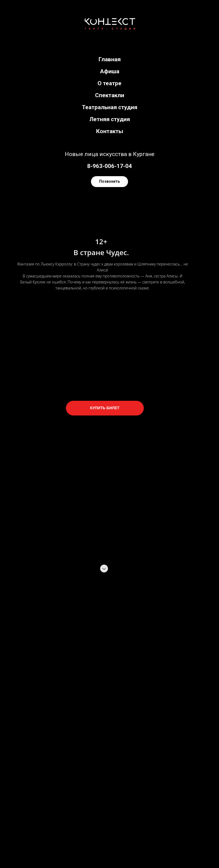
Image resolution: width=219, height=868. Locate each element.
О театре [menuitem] (109, 83)
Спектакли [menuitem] (110, 95)
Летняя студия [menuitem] (110, 119)
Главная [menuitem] (110, 59)
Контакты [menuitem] (110, 131)
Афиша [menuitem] (110, 71)
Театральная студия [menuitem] (110, 107)
